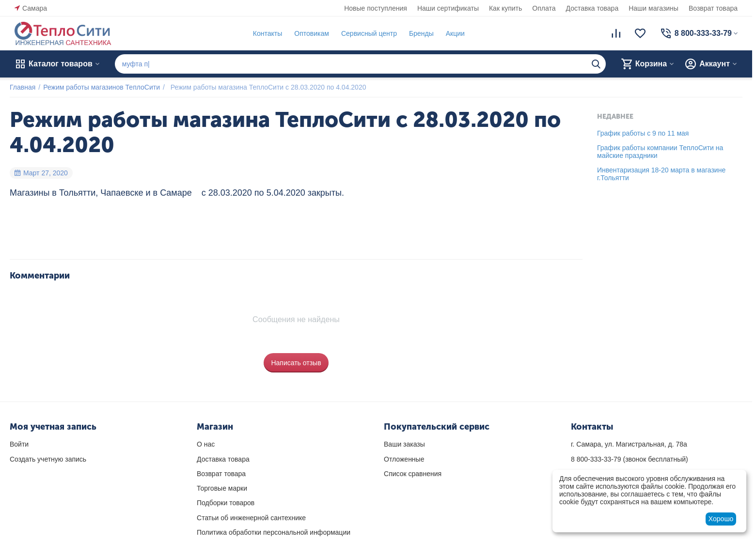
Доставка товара (592, 8)
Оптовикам (312, 33)
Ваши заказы (404, 444)
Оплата (544, 8)
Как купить (505, 8)
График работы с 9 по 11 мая (643, 133)
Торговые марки (222, 488)
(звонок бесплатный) (630, 459)
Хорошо (721, 519)
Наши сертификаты (448, 8)
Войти (19, 444)
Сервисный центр (369, 33)
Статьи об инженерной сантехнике (251, 518)
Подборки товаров (226, 503)
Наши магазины (654, 8)
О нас (206, 444)
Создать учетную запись (48, 459)
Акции (455, 33)
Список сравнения (413, 474)
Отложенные (404, 459)
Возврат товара (713, 8)
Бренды (421, 33)
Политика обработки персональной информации (274, 532)
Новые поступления (376, 8)
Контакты (268, 33)
